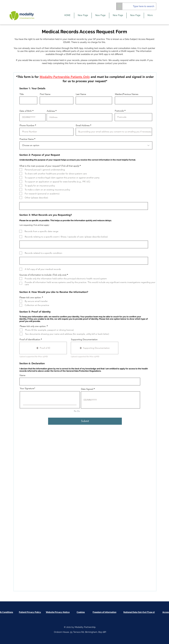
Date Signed (87, 389)
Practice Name (27, 139)
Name (22, 375)
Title (22, 94)
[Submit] (85, 421)
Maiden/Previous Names (127, 94)
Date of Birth (26, 111)
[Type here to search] (142, 6)
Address (51, 111)
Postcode (119, 111)
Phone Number (27, 125)
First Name (45, 94)
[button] (43, 348)
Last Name (81, 94)
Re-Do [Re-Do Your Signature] (77, 411)
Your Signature (27, 388)
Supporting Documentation (84, 339)
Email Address (83, 125)
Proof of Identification (30, 339)
